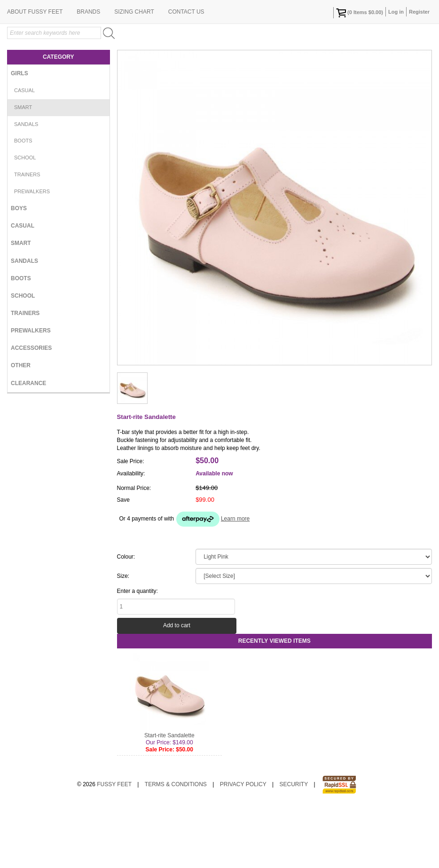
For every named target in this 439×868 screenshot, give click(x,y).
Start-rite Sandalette (169, 797)
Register (419, 12)
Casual (24, 151)
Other (21, 426)
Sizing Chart (134, 73)
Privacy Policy (243, 845)
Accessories (31, 409)
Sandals (26, 185)
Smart (23, 168)
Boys (19, 269)
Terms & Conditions (176, 845)
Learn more (235, 580)
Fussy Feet (114, 845)
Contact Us (186, 73)
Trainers (27, 236)
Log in (396, 12)
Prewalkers (32, 253)
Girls (20, 134)
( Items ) (360, 13)
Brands (88, 73)
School (25, 219)
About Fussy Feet (35, 73)
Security (294, 845)
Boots (23, 202)
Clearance (28, 444)
